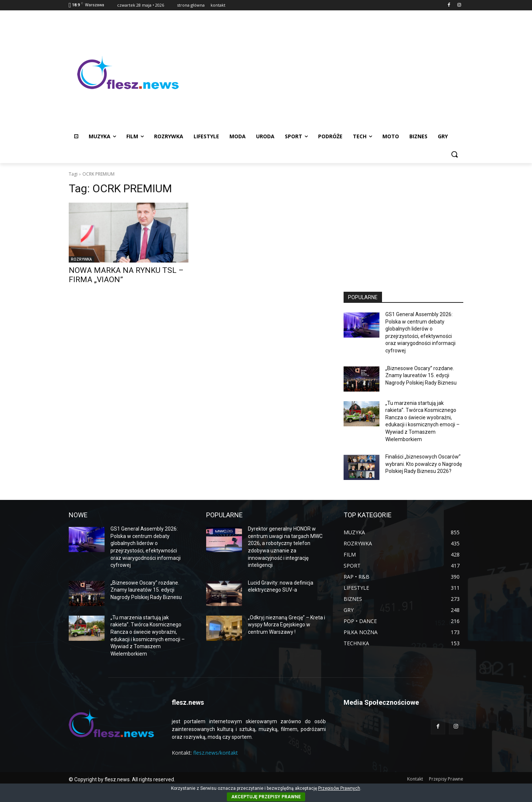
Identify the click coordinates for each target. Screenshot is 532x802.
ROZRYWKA (81, 259)
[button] (454, 154)
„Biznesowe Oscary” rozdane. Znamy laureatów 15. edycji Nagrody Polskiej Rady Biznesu (421, 375)
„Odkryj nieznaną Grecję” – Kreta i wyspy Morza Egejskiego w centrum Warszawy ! (287, 625)
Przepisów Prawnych (339, 788)
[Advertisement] (325, 72)
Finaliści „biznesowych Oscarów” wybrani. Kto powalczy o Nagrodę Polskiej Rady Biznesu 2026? (424, 464)
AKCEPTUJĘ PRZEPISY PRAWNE (266, 797)
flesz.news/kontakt (216, 753)
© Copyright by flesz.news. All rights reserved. (122, 779)
